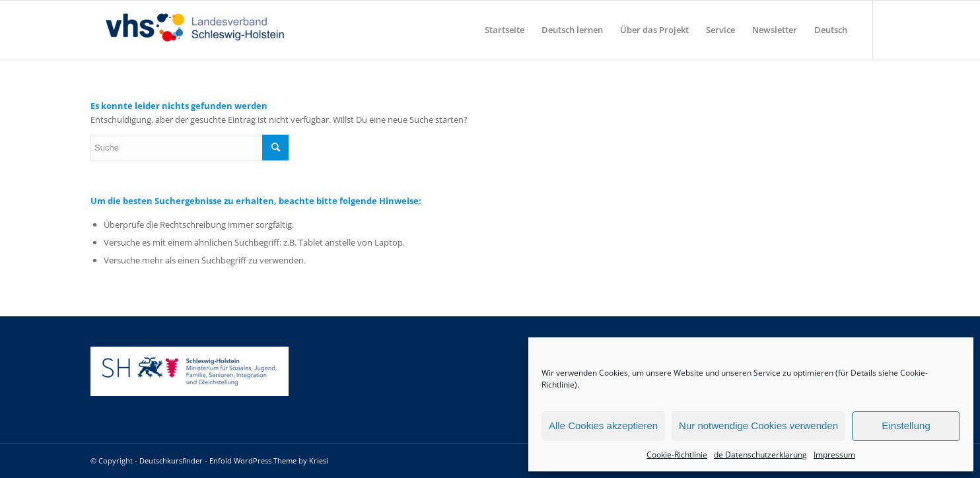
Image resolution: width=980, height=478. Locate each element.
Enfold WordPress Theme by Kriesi (269, 461)
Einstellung (906, 426)
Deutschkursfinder (171, 461)
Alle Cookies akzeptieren (603, 426)
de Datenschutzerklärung (760, 455)
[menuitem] (505, 30)
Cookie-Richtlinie (677, 455)
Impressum (834, 455)
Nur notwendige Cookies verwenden (758, 426)
